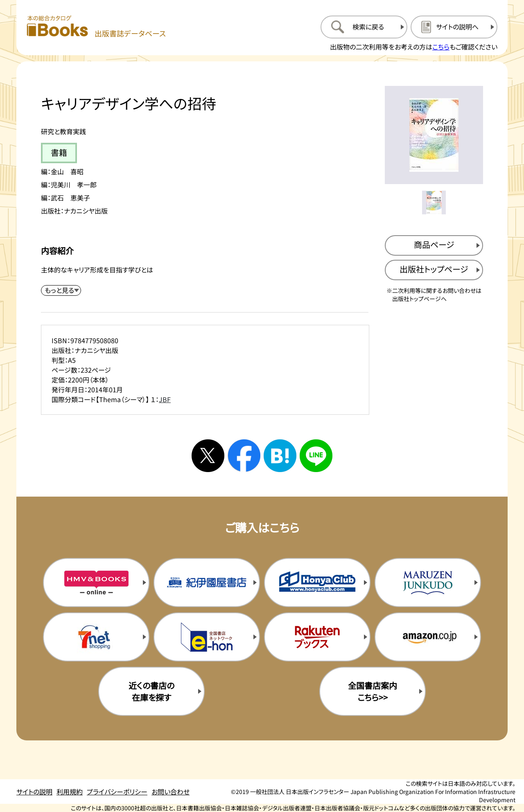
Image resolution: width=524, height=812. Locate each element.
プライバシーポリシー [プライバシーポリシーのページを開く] (117, 792)
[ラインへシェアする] (316, 456)
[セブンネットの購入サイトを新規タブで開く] (96, 637)
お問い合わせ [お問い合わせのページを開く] (171, 792)
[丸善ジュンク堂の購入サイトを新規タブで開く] (428, 583)
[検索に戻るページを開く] (364, 27)
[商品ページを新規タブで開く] (434, 245)
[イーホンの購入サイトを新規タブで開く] (207, 637)
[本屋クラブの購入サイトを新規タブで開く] (317, 583)
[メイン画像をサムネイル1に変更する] (434, 202)
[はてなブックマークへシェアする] (280, 456)
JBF (165, 399)
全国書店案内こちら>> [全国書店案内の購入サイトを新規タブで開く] (373, 691)
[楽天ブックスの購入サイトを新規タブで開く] (317, 637)
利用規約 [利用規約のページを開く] (70, 792)
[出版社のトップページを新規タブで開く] (434, 270)
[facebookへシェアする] (244, 456)
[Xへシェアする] (208, 456)
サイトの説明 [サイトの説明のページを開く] (34, 792)
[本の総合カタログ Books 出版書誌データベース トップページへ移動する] (96, 27)
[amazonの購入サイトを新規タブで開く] (428, 637)
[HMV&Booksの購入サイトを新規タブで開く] (96, 583)
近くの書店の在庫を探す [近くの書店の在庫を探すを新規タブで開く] (151, 691)
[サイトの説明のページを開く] (454, 27)
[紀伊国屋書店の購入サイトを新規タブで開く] (207, 583)
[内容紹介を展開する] (61, 290)
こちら (441, 47)
